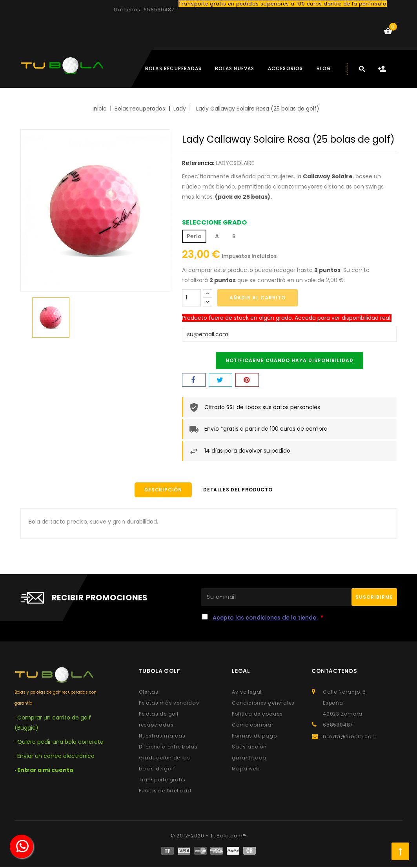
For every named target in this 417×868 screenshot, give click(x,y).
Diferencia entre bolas (168, 747)
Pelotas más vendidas (169, 704)
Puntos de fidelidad (165, 791)
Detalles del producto (242, 490)
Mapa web (246, 769)
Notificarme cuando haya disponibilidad (290, 360)
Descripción (159, 490)
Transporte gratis (162, 780)
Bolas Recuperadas (173, 68)
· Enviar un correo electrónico (55, 757)
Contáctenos (334, 672)
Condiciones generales (263, 704)
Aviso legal (247, 693)
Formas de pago (254, 737)
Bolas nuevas (235, 68)
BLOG (324, 68)
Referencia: (198, 163)
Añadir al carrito (258, 298)
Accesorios (286, 68)
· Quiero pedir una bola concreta (59, 743)
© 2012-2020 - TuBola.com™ (209, 836)
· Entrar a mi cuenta (44, 771)
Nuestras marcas (162, 737)
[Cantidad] (191, 298)
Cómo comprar (253, 726)
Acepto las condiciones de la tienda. (265, 618)
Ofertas (149, 693)
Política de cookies (257, 715)
